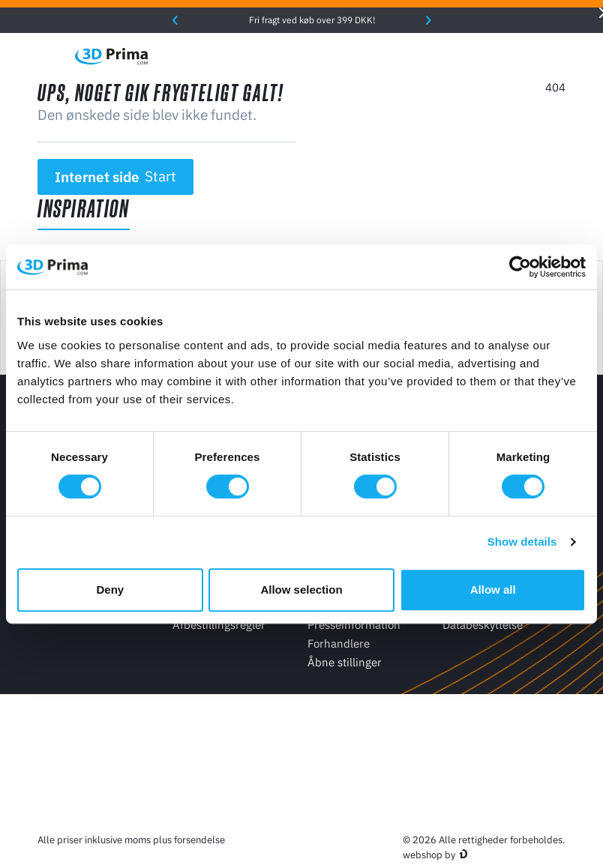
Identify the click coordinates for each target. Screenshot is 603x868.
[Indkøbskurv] (557, 56)
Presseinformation (354, 625)
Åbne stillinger (345, 662)
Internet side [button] (116, 177)
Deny (110, 590)
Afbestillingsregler (219, 625)
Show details (522, 542)
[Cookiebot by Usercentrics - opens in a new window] (520, 267)
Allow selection (301, 590)
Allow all (493, 590)
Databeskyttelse (483, 625)
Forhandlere (339, 644)
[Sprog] (431, 56)
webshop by (429, 855)
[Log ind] (526, 56)
